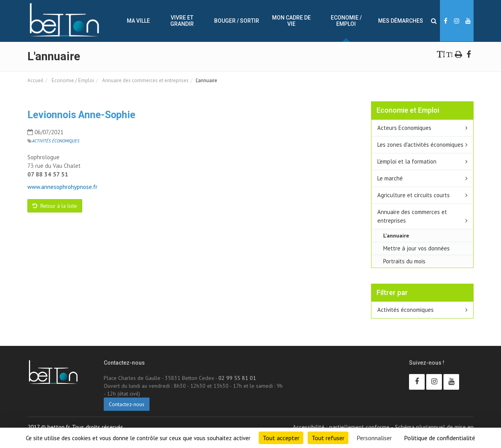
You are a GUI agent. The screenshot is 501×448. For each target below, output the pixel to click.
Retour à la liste (55, 206)
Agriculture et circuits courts (414, 195)
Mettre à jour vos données (416, 248)
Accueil (35, 80)
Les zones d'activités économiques (420, 145)
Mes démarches (401, 21)
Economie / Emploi (346, 21)
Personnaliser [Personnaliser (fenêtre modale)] (374, 438)
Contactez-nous (127, 404)
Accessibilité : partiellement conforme (341, 427)
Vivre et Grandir (182, 21)
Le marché (390, 178)
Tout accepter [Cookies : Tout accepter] (281, 438)
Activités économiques (56, 141)
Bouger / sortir (237, 21)
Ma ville (138, 21)
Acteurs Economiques (404, 128)
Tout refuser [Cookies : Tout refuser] (328, 438)
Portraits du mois (404, 261)
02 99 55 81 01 (237, 378)
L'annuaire (396, 235)
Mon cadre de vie (291, 21)
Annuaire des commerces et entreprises (145, 80)
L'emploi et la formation (407, 161)
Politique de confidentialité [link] (440, 438)
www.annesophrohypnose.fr (62, 187)
